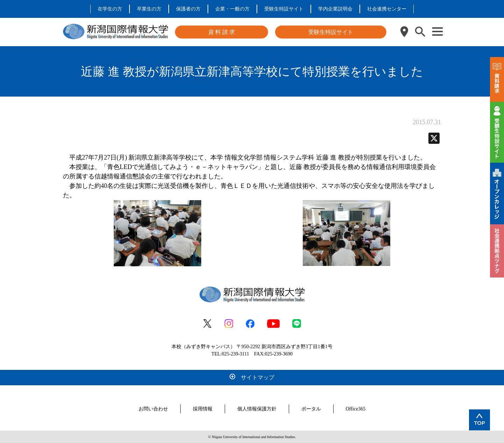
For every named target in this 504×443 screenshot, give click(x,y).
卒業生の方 (149, 9)
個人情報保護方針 (257, 409)
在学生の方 (110, 9)
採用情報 (203, 409)
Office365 (356, 409)
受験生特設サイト (284, 9)
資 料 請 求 (222, 32)
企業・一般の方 (232, 9)
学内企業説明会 (335, 9)
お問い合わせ (153, 409)
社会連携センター (387, 9)
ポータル (311, 409)
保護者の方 (188, 9)
